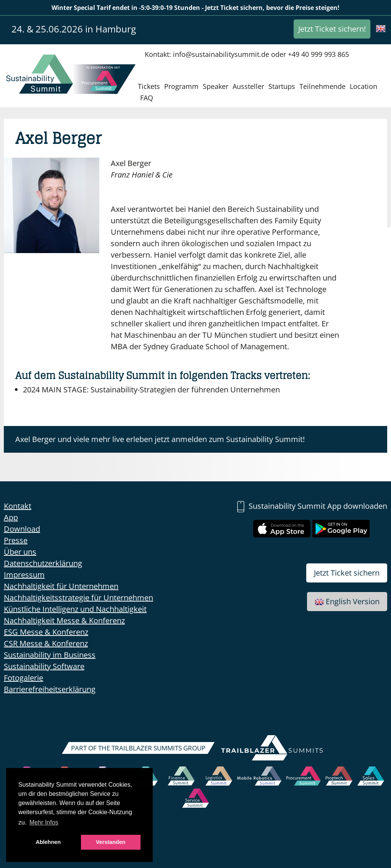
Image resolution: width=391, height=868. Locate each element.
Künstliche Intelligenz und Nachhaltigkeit (75, 609)
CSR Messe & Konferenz (46, 643)
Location (364, 86)
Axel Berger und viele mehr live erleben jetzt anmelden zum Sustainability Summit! (160, 439)
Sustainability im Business (50, 655)
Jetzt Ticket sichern (347, 573)
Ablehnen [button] (48, 842)
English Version (347, 601)
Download (22, 529)
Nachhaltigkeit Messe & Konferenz (64, 620)
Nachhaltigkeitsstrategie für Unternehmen (78, 598)
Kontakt (18, 506)
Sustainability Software (44, 666)
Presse (16, 540)
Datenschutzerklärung (43, 563)
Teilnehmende (322, 86)
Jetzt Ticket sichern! (332, 29)
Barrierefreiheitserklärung (50, 689)
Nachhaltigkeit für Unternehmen (61, 586)
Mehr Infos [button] (44, 822)
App (11, 517)
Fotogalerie (23, 678)
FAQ (147, 98)
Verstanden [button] (111, 842)
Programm (181, 86)
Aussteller (248, 86)
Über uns (20, 552)
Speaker (216, 86)
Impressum (24, 575)
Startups (282, 86)
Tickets (149, 86)
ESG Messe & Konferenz (46, 632)
